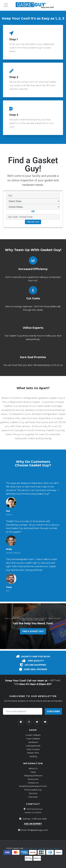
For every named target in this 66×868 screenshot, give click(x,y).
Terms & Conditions (52, 848)
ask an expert (33, 824)
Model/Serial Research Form (33, 786)
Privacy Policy (37, 848)
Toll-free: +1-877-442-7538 (35, 819)
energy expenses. (24, 306)
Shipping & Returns (33, 776)
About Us (33, 768)
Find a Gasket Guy (33, 631)
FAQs (33, 772)
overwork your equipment (25, 277)
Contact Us (33, 783)
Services (33, 793)
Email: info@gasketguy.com (34, 830)
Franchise (33, 797)
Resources (33, 779)
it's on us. (58, 365)
